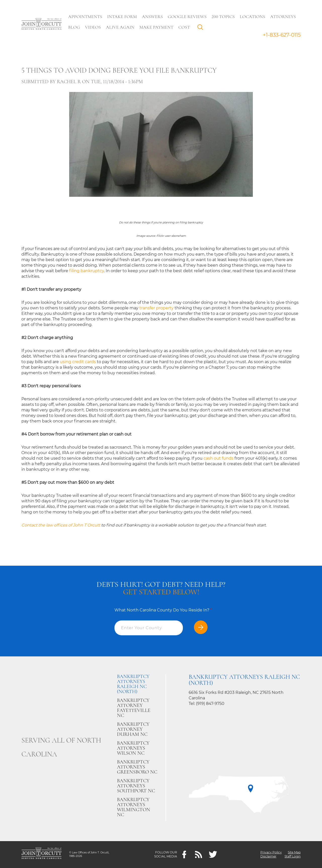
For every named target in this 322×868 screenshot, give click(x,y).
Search (202, 28)
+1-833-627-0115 (282, 35)
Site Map (294, 853)
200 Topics (223, 17)
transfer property (156, 308)
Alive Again (120, 27)
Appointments (85, 17)
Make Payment (156, 27)
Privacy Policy (271, 853)
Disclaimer (268, 857)
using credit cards (78, 362)
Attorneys (283, 17)
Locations (252, 17)
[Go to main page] (42, 24)
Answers (152, 17)
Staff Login (293, 857)
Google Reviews (187, 17)
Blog (74, 27)
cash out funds (218, 458)
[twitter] (213, 855)
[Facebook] (184, 855)
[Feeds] (199, 855)
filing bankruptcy (87, 271)
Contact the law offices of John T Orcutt (61, 525)
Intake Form (122, 17)
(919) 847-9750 (210, 704)
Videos (93, 27)
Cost (184, 27)
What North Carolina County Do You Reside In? (163, 610)
